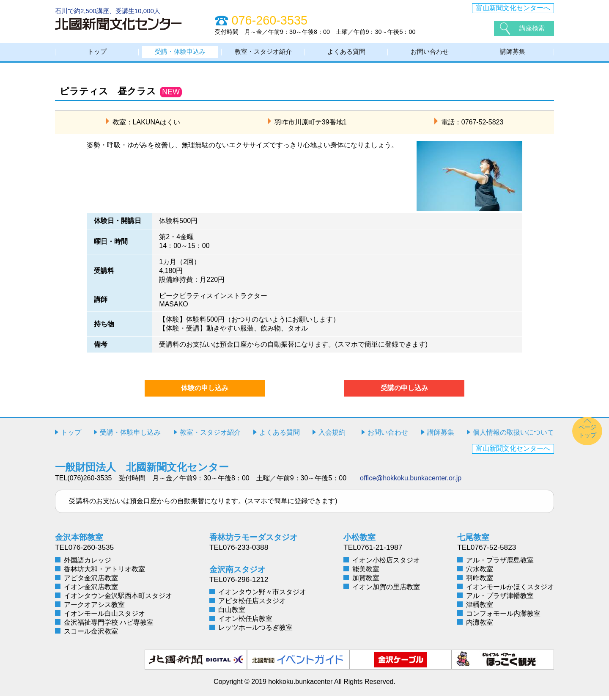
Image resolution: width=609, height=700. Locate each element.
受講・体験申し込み (130, 437)
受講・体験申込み (180, 54)
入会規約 (332, 437)
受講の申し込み (404, 392)
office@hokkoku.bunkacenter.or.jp (411, 482)
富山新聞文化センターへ (513, 8)
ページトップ (587, 435)
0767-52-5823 (483, 126)
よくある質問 (346, 54)
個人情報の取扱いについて (513, 437)
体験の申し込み (205, 392)
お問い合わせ (430, 54)
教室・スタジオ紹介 (263, 54)
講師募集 (513, 54)
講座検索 (533, 28)
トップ (97, 54)
